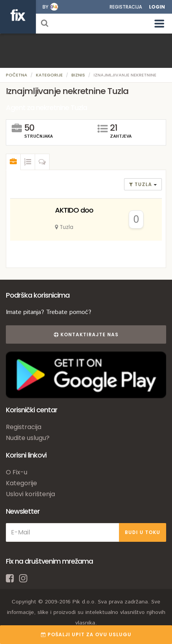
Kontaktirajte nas (86, 334)
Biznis (78, 75)
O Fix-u (17, 472)
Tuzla (141, 184)
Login (157, 7)
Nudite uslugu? (28, 438)
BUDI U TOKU (143, 532)
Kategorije (49, 75)
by (45, 7)
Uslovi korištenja (30, 494)
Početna (17, 75)
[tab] (13, 162)
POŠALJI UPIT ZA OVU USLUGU (86, 634)
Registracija (126, 7)
